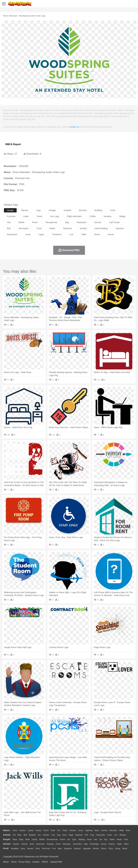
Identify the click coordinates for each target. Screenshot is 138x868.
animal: (7, 835)
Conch (46, 830)
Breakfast (15, 849)
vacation (108, 216)
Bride (28, 839)
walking (82, 839)
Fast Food (46, 849)
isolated (67, 210)
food (39, 228)
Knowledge (94, 844)
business (67, 228)
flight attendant (74, 216)
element (83, 210)
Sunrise (105, 830)
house (111, 234)
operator (120, 228)
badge (122, 216)
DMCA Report (13, 144)
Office (126, 844)
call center (114, 222)
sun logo (55, 216)
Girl (101, 839)
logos (41, 234)
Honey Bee (100, 835)
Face (126, 839)
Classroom (40, 844)
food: (6, 848)
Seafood (77, 849)
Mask (15, 839)
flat (9, 222)
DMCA (45, 862)
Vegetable (87, 849)
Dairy (23, 849)
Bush (128, 830)
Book (32, 844)
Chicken (46, 835)
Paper (119, 844)
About (6, 862)
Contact (36, 862)
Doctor (63, 839)
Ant (14, 835)
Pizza (111, 849)
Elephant (79, 835)
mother (42, 839)
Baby (21, 839)
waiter (52, 228)
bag (67, 222)
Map (86, 844)
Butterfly (32, 835)
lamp (28, 234)
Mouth (119, 839)
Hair (96, 839)
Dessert (30, 849)
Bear (20, 835)
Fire (59, 830)
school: (7, 844)
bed (9, 228)
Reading (50, 844)
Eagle (71, 835)
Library (104, 844)
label (26, 216)
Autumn (22, 830)
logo (38, 210)
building (98, 210)
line (71, 234)
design (10, 210)
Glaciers (73, 830)
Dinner (104, 849)
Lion (116, 835)
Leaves (31, 830)
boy (106, 839)
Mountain (113, 830)
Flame (65, 830)
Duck (64, 835)
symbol (83, 228)
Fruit (54, 849)
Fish (86, 835)
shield (21, 222)
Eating (118, 849)
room (35, 222)
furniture (11, 216)
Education (67, 844)
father (112, 839)
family (34, 839)
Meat (60, 849)
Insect (110, 835)
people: (7, 839)
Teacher (25, 844)
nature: (7, 830)
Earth (53, 830)
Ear (69, 839)
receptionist (51, 222)
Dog (59, 835)
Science (112, 844)
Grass (81, 830)
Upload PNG (56, 862)
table (84, 234)
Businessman (52, 839)
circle (113, 210)
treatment (57, 234)
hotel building (101, 228)
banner (25, 210)
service (98, 222)
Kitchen (96, 849)
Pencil (58, 844)
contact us (74, 127)
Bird (25, 835)
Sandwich (68, 849)
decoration (24, 228)
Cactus (38, 830)
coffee (93, 216)
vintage (52, 210)
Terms (14, 862)
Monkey (123, 835)
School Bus (77, 844)
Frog (92, 835)
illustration (82, 222)
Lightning (89, 830)
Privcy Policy (24, 862)
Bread (125, 849)
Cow (53, 835)
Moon (97, 830)
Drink (38, 849)
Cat (39, 835)
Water (122, 830)
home (97, 234)
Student (16, 844)
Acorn (15, 830)
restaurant (12, 234)
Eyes (74, 839)
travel (39, 216)
